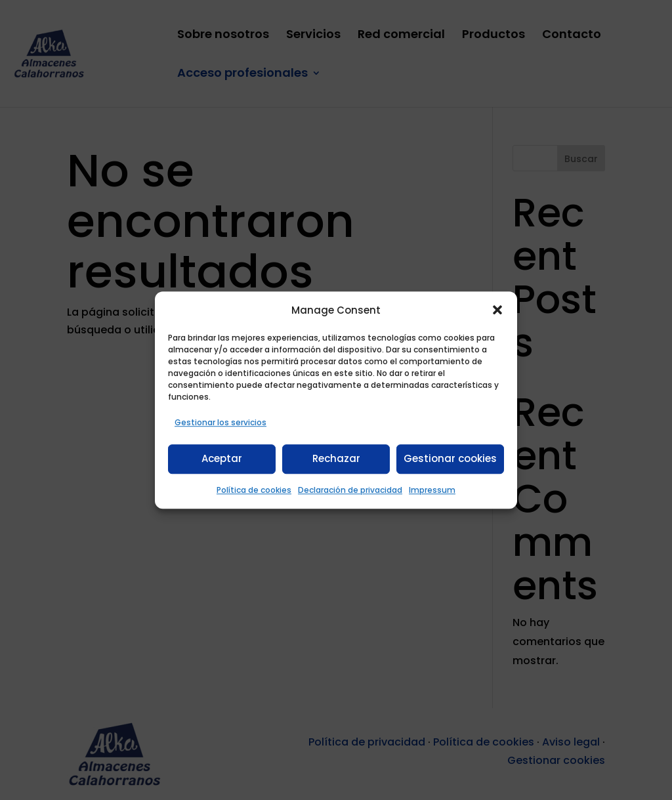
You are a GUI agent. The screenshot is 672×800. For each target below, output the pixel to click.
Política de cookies (254, 490)
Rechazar (336, 459)
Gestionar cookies (450, 459)
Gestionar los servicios (220, 422)
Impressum (432, 490)
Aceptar (222, 459)
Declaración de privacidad (350, 490)
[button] (497, 310)
